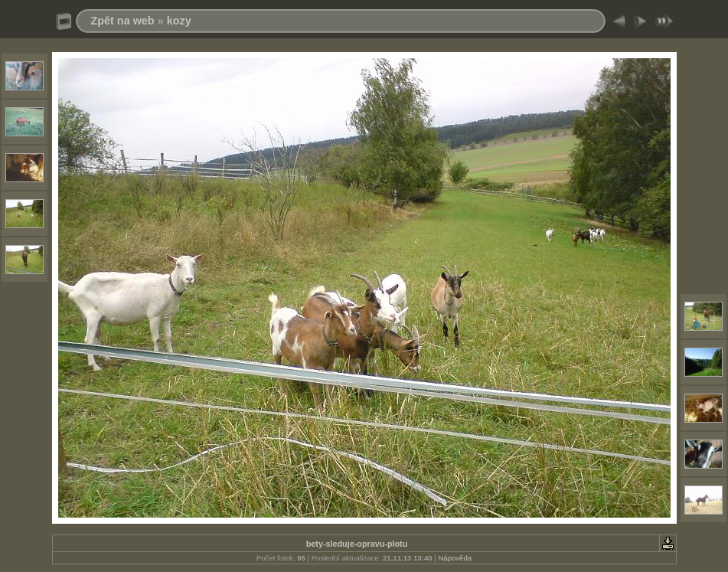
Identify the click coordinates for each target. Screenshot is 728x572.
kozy (179, 21)
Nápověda (455, 558)
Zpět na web (123, 21)
